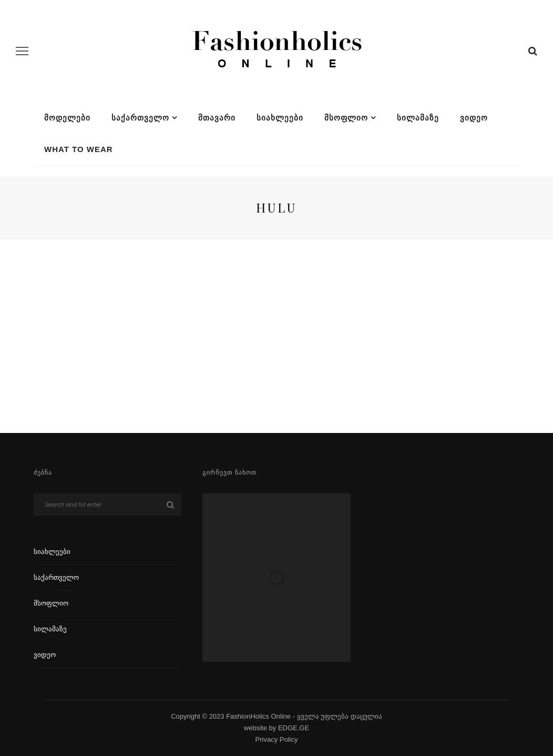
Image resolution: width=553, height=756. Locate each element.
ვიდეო (474, 118)
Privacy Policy (277, 739)
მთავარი (217, 118)
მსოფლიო (346, 118)
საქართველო (140, 118)
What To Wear (79, 149)
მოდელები (67, 118)
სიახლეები (280, 118)
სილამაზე (418, 118)
